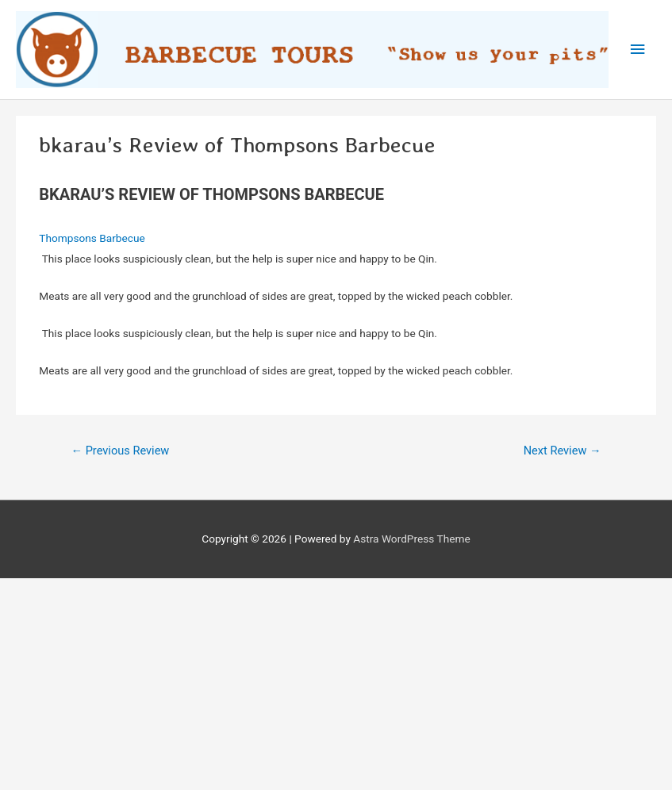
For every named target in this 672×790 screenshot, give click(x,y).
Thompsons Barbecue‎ (92, 238)
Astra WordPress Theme (411, 539)
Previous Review (120, 451)
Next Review (563, 451)
